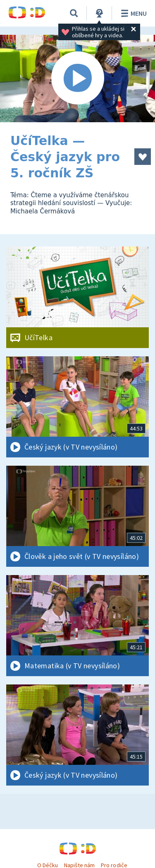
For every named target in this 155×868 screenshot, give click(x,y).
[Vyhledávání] (74, 13)
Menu (132, 13)
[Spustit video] (77, 79)
